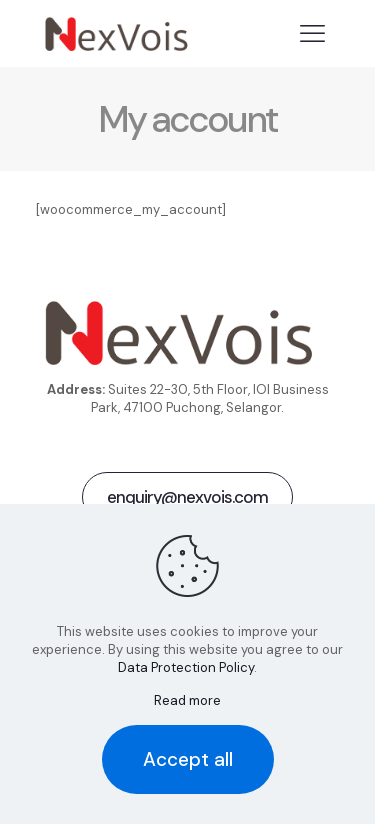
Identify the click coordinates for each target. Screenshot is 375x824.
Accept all (188, 759)
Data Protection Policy (186, 667)
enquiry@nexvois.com (187, 497)
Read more (187, 700)
